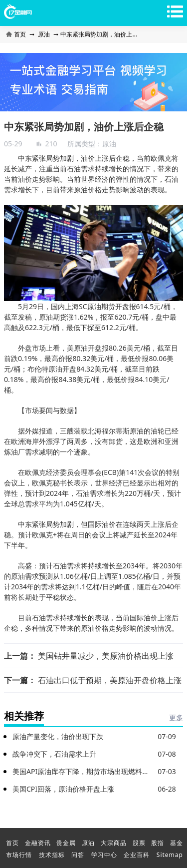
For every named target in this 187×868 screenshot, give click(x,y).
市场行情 (19, 855)
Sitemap (170, 855)
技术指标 (52, 855)
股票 (139, 843)
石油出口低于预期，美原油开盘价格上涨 (110, 680)
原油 (44, 34)
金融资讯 (38, 843)
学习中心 (104, 855)
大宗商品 (114, 843)
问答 (78, 855)
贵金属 (66, 843)
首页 (17, 34)
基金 (177, 843)
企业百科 (137, 855)
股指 (158, 843)
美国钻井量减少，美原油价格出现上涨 (106, 656)
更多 (176, 717)
